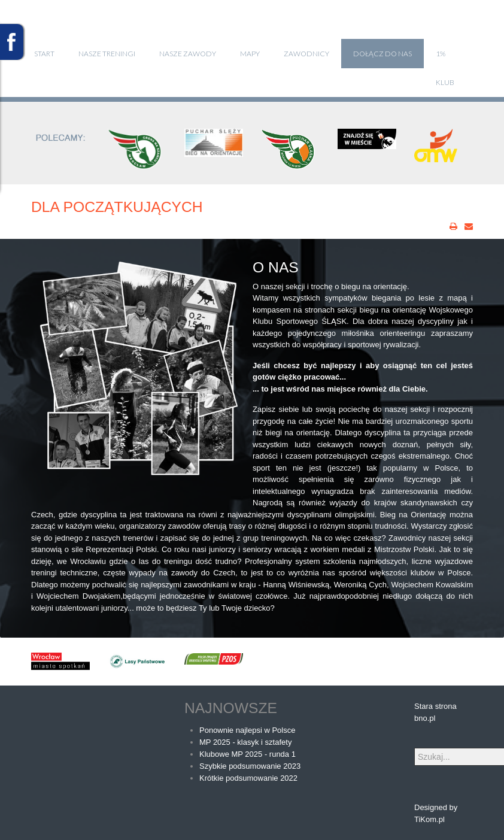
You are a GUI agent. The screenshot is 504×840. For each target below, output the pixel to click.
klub (445, 82)
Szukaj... (415, 748)
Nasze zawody (188, 54)
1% (441, 54)
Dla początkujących (117, 207)
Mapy (250, 54)
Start (44, 54)
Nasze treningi (107, 54)
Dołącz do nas (382, 54)
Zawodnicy (306, 54)
